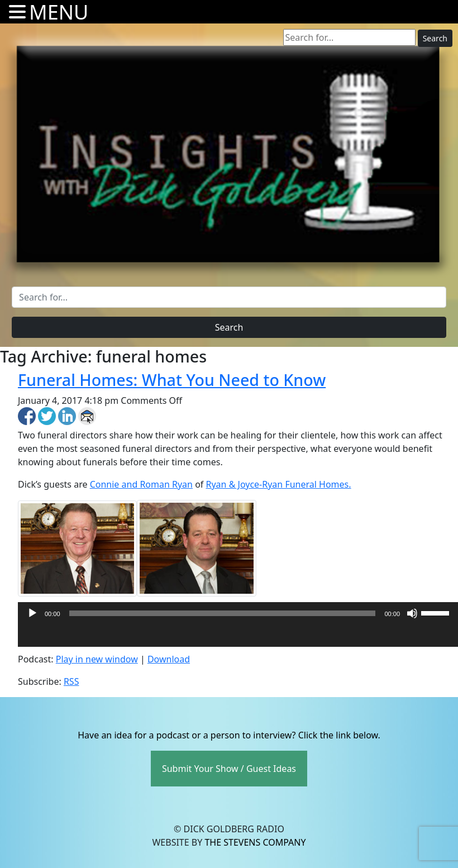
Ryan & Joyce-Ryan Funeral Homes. (279, 484)
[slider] (223, 613)
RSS (71, 681)
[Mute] (412, 613)
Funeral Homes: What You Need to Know (172, 380)
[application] (238, 636)
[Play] (32, 613)
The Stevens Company (255, 842)
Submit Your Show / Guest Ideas (229, 769)
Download (169, 659)
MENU (59, 12)
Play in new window (97, 659)
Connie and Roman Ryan (141, 484)
